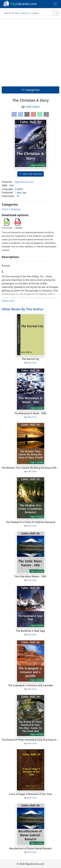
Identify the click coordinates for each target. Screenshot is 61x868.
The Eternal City (31, 359)
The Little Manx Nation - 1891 (31, 576)
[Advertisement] (31, 52)
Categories (31, 90)
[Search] (28, 13)
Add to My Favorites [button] (31, 174)
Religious (16, 209)
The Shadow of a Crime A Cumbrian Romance (31, 522)
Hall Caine (33, 107)
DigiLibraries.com (24, 182)
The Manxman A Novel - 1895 (30, 413)
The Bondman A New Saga (31, 631)
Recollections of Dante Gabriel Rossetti (31, 848)
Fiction (5, 209)
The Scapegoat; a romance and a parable (31, 685)
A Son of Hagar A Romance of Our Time (31, 794)
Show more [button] (8, 301)
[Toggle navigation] (55, 4)
